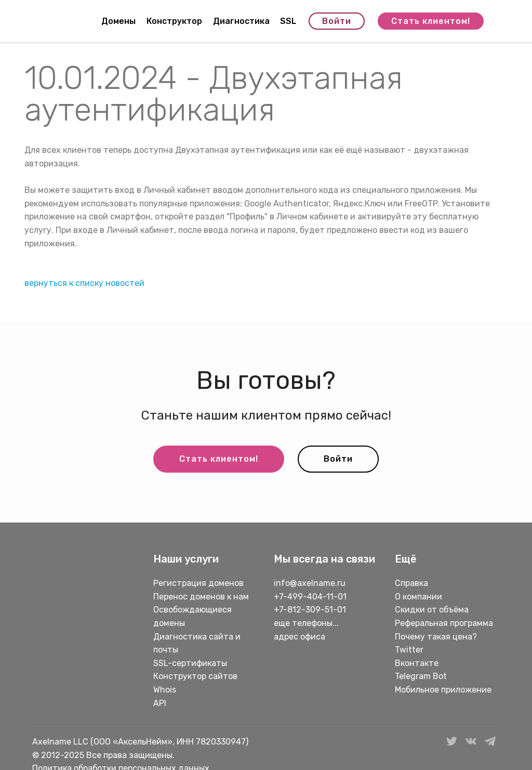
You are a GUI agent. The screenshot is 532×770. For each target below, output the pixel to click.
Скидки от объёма (432, 610)
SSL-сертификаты (191, 663)
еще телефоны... (306, 623)
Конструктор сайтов (195, 676)
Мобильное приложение (443, 690)
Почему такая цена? (436, 637)
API (160, 703)
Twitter (409, 650)
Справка (411, 583)
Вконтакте (417, 663)
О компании (418, 597)
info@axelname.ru (310, 583)
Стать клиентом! (431, 21)
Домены (118, 21)
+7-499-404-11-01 (310, 597)
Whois (165, 690)
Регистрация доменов (198, 583)
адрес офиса (300, 637)
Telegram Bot (421, 676)
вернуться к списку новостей (84, 283)
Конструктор (174, 21)
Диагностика (241, 21)
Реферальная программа (444, 623)
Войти (337, 21)
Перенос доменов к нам (201, 597)
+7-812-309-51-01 (310, 610)
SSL (288, 21)
